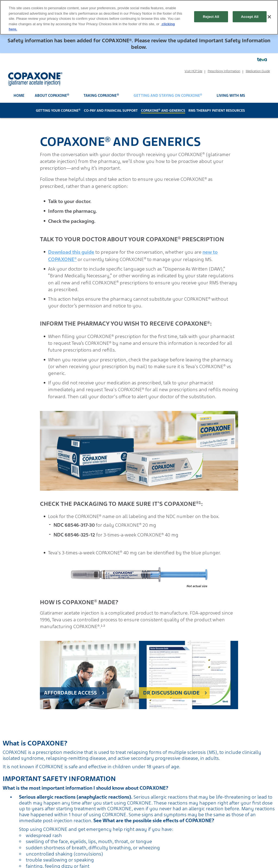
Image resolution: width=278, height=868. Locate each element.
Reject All (211, 17)
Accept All (250, 17)
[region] (139, 17)
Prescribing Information (224, 71)
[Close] (269, 17)
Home (19, 96)
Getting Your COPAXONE (58, 111)
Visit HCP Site (193, 71)
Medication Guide (258, 71)
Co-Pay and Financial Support (111, 111)
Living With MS (231, 96)
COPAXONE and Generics (163, 111)
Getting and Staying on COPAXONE (168, 96)
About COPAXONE (52, 96)
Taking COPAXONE (101, 96)
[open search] (265, 96)
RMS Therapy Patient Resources (217, 111)
